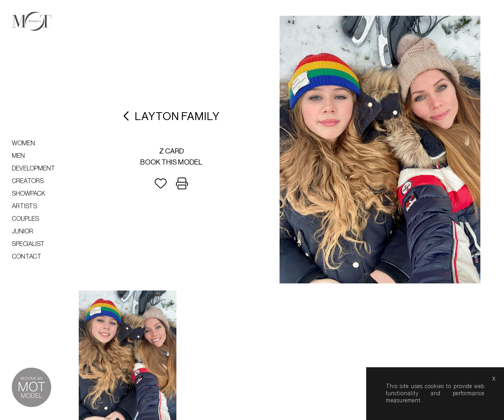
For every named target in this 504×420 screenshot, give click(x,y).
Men (18, 156)
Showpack (29, 194)
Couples (25, 219)
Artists (24, 206)
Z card (171, 151)
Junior (22, 231)
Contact (27, 257)
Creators (28, 181)
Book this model (171, 162)
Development (33, 168)
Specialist (28, 244)
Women (23, 143)
